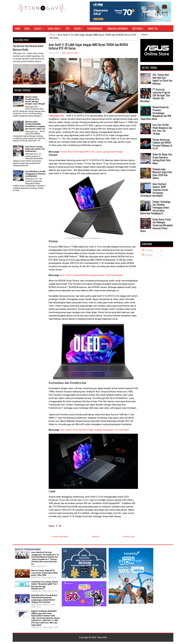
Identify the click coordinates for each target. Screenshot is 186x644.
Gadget (40, 28)
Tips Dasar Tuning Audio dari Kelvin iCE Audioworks (35, 149)
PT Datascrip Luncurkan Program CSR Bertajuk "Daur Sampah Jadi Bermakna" (155, 95)
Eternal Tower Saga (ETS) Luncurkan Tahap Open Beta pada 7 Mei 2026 (44, 573)
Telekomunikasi (95, 29)
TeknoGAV (102, 637)
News (27, 29)
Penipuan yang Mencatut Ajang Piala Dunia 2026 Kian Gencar (162, 173)
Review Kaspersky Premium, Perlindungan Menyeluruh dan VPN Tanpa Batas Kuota (156, 113)
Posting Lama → (130, 537)
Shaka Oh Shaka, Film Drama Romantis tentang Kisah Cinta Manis (162, 159)
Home (17, 29)
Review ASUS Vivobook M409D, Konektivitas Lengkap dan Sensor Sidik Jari (35, 125)
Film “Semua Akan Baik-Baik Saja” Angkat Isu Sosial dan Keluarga (162, 79)
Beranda (96, 537)
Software (139, 28)
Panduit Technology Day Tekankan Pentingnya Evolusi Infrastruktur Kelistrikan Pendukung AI (155, 207)
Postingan (148, 250)
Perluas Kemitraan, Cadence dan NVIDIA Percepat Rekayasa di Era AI (162, 144)
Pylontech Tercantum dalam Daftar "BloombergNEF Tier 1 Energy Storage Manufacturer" (45, 585)
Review (79, 28)
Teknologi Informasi (117, 29)
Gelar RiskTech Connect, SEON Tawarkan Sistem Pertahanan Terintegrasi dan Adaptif (154, 190)
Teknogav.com (56, 116)
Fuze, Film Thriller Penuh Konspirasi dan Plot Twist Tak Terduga (162, 129)
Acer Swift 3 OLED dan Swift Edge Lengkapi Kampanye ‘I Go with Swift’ (95, 430)
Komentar (147, 255)
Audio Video (55, 28)
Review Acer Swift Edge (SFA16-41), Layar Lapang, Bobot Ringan (92, 152)
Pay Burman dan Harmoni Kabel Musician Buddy (28, 48)
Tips (68, 29)
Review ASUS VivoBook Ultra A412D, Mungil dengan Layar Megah (35, 100)
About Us (153, 29)
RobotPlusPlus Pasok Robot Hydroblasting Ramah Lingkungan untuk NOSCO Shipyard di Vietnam (44, 599)
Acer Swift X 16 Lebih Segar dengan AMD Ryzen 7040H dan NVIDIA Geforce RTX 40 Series (88, 46)
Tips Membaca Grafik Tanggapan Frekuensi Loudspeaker (35, 174)
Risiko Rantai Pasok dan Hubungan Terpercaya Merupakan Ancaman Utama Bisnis (157, 225)
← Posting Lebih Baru (59, 537)
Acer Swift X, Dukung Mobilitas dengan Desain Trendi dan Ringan (91, 275)
